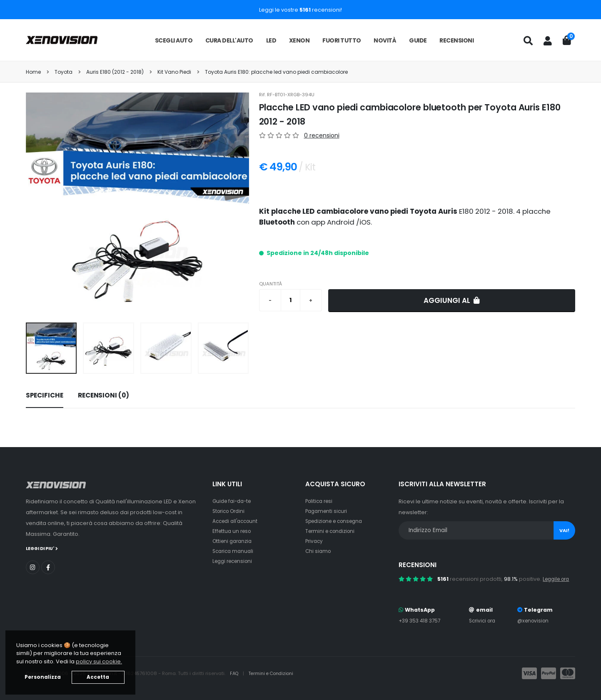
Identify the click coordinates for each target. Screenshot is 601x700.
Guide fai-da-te (234, 501)
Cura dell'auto (229, 40)
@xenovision (535, 621)
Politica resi (320, 501)
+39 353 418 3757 (421, 621)
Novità (385, 40)
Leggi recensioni (235, 561)
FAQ (235, 673)
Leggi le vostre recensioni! (300, 10)
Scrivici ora (483, 621)
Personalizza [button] (43, 677)
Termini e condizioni (332, 531)
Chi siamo (319, 551)
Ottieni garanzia (234, 541)
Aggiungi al (452, 300)
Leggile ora (558, 579)
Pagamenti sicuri (328, 511)
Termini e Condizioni (274, 673)
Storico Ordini (231, 511)
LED (271, 40)
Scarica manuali (234, 551)
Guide (418, 40)
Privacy (315, 541)
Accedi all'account (237, 521)
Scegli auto (174, 40)
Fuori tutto (342, 40)
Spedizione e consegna (338, 521)
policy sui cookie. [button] (99, 661)
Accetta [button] (98, 677)
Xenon (299, 40)
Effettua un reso (233, 531)
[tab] (45, 396)
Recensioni (456, 40)
